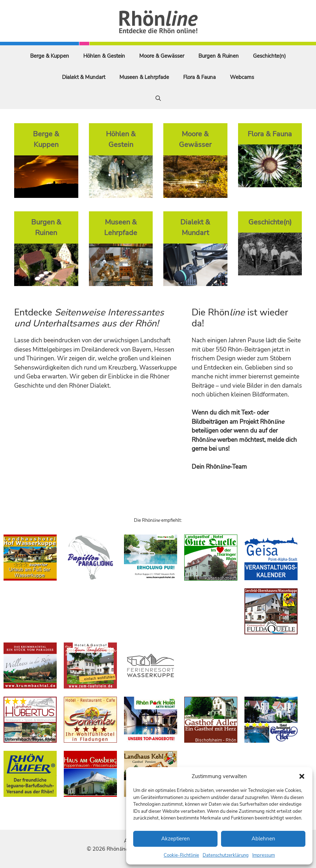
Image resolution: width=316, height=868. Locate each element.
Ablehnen (263, 839)
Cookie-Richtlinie (181, 855)
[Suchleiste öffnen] (158, 98)
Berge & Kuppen (50, 56)
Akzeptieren (176, 839)
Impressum (264, 855)
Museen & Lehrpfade (144, 77)
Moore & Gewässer (162, 56)
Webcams (242, 77)
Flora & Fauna (199, 77)
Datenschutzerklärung (226, 855)
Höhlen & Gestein (104, 56)
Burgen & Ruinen (219, 56)
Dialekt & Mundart (84, 77)
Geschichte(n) (269, 56)
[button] (302, 776)
